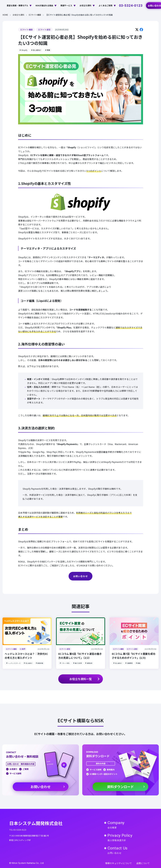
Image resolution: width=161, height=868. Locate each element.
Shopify (23, 50)
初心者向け (36, 50)
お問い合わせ (81, 576)
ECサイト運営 (44, 30)
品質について (143, 863)
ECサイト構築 (26, 30)
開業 (48, 50)
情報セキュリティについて (119, 863)
